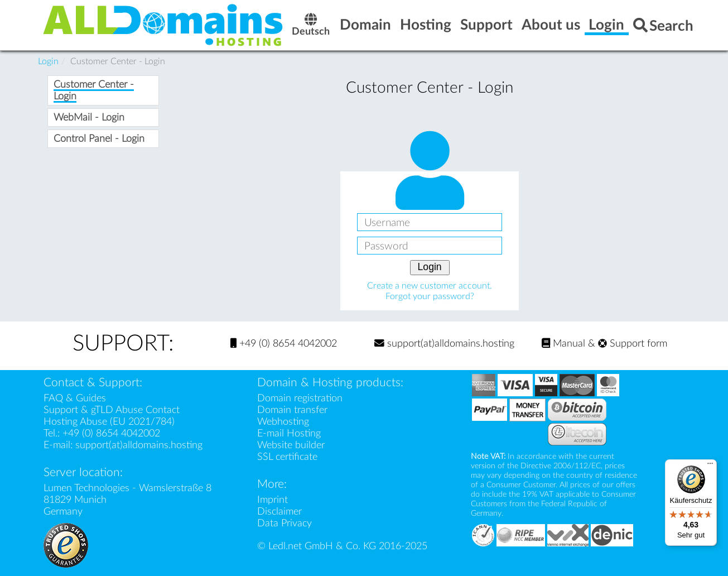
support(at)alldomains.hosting (444, 344)
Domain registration (300, 398)
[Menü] (710, 466)
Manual (563, 344)
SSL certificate (287, 457)
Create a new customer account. (430, 286)
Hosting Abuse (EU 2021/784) (109, 422)
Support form (633, 344)
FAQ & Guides (75, 398)
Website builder (291, 445)
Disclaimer (279, 512)
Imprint (273, 500)
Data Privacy (285, 523)
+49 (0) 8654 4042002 (284, 344)
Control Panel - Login (99, 139)
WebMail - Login (89, 117)
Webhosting (283, 422)
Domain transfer (292, 410)
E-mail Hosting (289, 433)
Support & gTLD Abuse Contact (112, 410)
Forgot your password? (430, 296)
